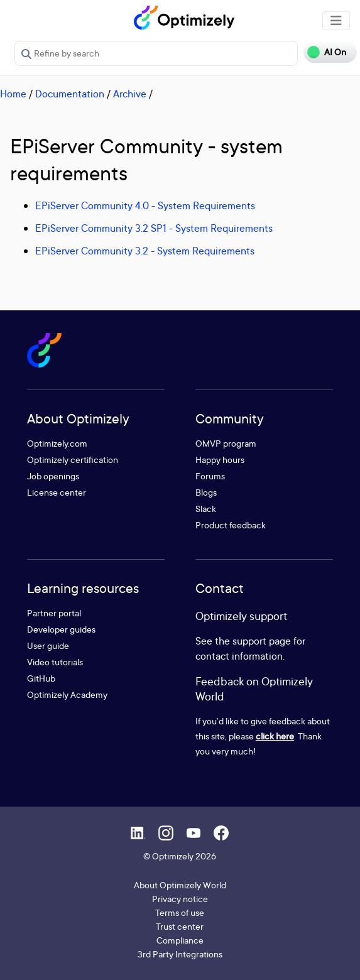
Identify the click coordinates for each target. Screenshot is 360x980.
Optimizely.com (57, 443)
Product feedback (231, 525)
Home (13, 94)
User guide (48, 645)
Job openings (53, 476)
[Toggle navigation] (336, 21)
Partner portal (54, 613)
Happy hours (220, 460)
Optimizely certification (73, 460)
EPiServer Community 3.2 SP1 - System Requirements (154, 228)
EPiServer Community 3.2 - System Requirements (145, 251)
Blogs (206, 492)
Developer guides (61, 629)
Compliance (180, 940)
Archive (130, 94)
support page (262, 641)
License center (57, 492)
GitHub (41, 678)
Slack (206, 509)
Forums (210, 476)
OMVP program (226, 443)
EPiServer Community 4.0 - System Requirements (145, 205)
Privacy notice (180, 899)
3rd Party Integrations (180, 954)
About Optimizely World (180, 885)
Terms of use (180, 912)
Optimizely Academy (67, 694)
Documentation (70, 94)
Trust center (180, 926)
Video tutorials (55, 662)
